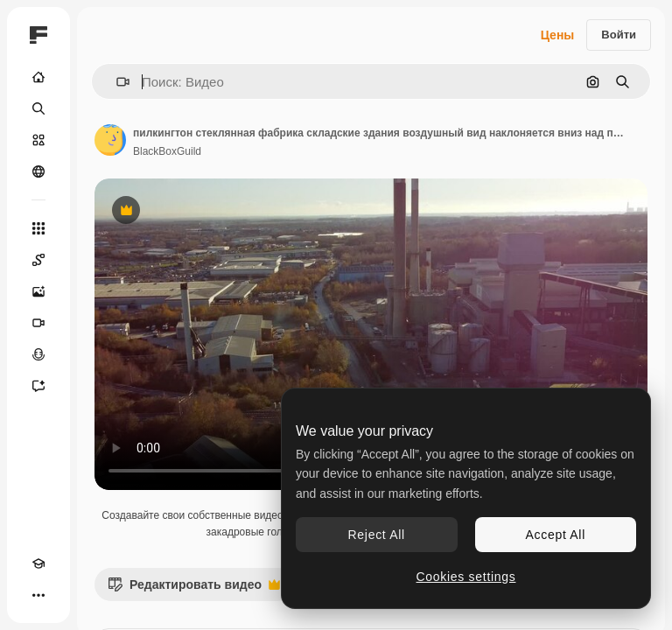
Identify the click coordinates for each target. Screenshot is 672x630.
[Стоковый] (38, 140)
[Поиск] (38, 108)
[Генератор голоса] (38, 354)
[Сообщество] (38, 171)
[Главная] (38, 77)
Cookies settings (466, 577)
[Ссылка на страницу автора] (110, 140)
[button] (116, 82)
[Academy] (38, 563)
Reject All (377, 535)
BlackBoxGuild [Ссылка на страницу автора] (167, 151)
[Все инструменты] (38, 228)
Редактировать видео (194, 589)
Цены (558, 35)
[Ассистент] (38, 386)
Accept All (556, 535)
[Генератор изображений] (38, 291)
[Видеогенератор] (38, 323)
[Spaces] (38, 260)
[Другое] (38, 595)
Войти (619, 35)
